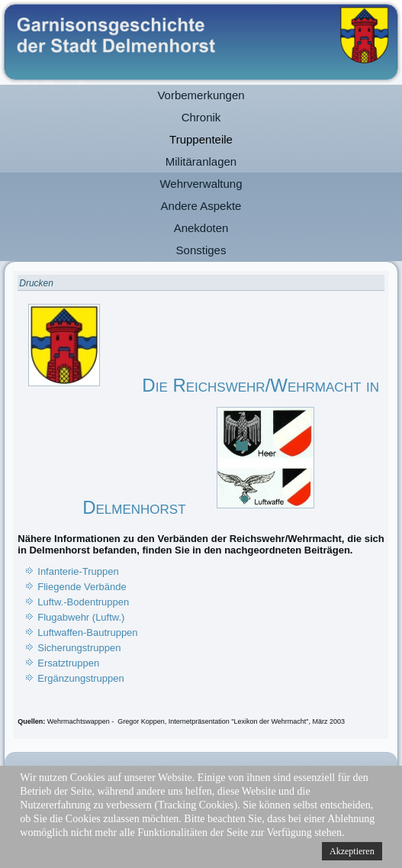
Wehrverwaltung (201, 184)
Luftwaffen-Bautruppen (87, 632)
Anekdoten (201, 228)
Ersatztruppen (68, 663)
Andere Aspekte (201, 206)
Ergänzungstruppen (80, 678)
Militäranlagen (201, 161)
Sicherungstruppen (79, 648)
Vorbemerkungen (201, 95)
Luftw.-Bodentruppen (83, 602)
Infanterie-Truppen (78, 571)
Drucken (36, 283)
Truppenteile (201, 139)
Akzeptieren (352, 851)
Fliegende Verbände (82, 587)
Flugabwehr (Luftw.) (81, 617)
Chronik (201, 117)
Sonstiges (201, 250)
